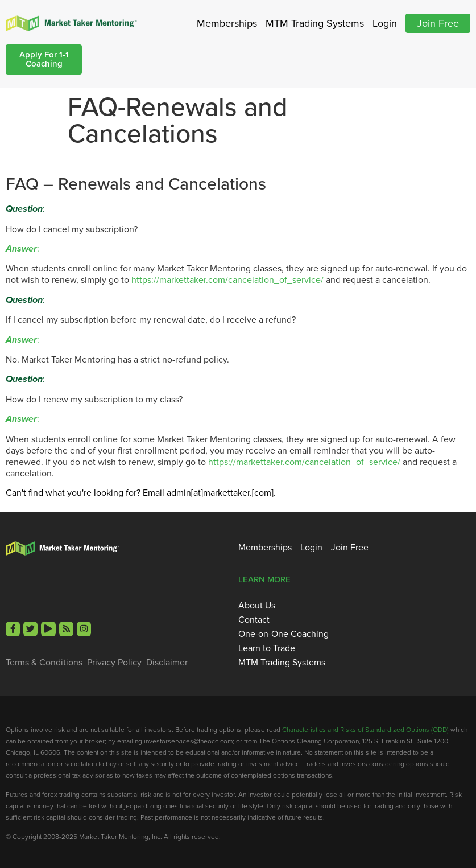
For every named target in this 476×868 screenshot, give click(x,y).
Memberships (227, 23)
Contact (254, 619)
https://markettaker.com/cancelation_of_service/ (227, 279)
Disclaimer (167, 662)
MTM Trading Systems (315, 23)
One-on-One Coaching (283, 633)
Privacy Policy (114, 662)
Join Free (438, 23)
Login (385, 23)
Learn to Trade (267, 648)
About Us (257, 605)
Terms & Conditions (44, 662)
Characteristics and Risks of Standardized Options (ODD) (365, 729)
